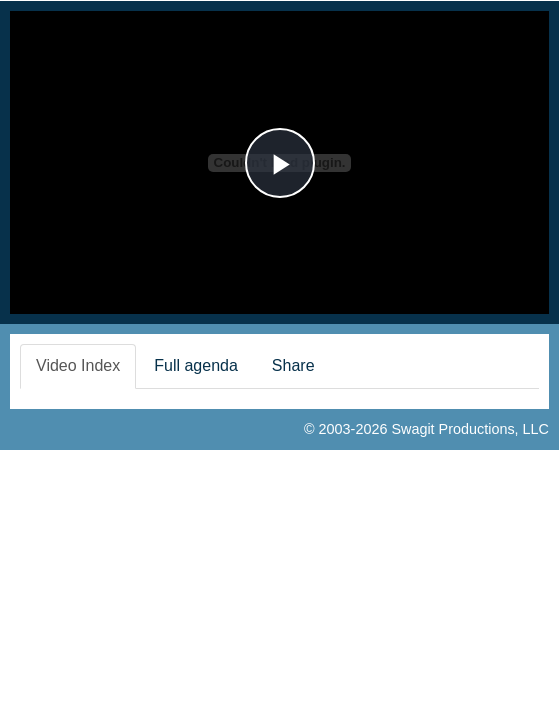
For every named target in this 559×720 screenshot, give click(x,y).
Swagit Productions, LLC (470, 429)
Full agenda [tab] (196, 365)
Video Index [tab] (78, 365)
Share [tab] (293, 365)
